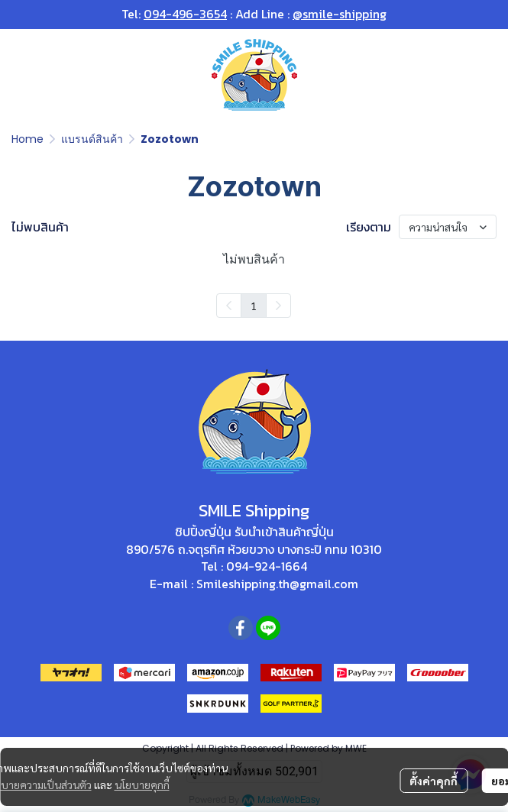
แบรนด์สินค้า (92, 139)
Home (28, 139)
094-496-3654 (185, 14)
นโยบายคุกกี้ (142, 785)
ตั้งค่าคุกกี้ (434, 781)
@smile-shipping (340, 14)
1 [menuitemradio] (254, 306)
